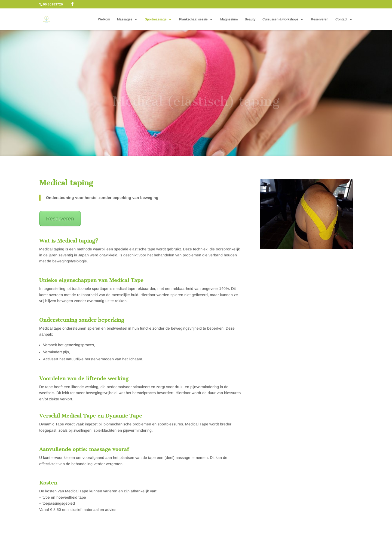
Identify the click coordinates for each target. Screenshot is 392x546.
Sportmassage (156, 19)
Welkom (104, 19)
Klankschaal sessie (193, 19)
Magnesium (229, 19)
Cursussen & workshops (280, 19)
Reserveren (320, 19)
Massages (125, 19)
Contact (341, 19)
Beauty (250, 19)
